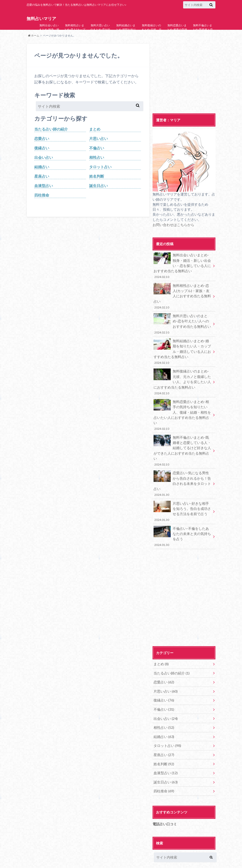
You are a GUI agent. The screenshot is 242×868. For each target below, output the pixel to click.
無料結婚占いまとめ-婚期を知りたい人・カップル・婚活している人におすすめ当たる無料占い (126, 35)
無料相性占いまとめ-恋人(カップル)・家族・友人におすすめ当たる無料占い (75, 33)
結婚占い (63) (164, 717)
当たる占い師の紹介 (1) (172, 657)
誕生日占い (99, 186)
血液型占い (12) (166, 751)
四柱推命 (42, 196)
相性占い (97, 158)
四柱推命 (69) (164, 768)
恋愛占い (42, 138)
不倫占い (97, 148)
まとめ (95, 129)
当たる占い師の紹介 (51, 129)
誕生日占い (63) (166, 760)
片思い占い (99, 138)
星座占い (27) (164, 734)
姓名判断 (97, 177)
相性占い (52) (164, 708)
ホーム (34, 35)
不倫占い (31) (164, 691)
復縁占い (42, 148)
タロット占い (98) (167, 726)
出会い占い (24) (166, 700)
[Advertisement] (184, 74)
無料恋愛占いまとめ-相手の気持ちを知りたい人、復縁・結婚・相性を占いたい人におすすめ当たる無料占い (177, 40)
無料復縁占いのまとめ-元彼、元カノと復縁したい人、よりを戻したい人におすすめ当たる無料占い (151, 37)
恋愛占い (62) (164, 665)
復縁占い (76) (164, 682)
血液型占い (44, 186)
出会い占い (44, 158)
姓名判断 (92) (164, 743)
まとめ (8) (161, 648)
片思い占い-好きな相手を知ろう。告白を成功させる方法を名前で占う (182, 497)
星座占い (42, 177)
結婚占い (42, 167)
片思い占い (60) (166, 674)
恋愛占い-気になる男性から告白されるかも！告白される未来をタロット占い (182, 471)
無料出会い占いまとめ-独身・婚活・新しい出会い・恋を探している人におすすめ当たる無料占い (49, 37)
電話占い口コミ (165, 801)
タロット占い (100, 167)
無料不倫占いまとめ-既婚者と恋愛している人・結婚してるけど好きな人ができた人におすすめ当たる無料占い (203, 37)
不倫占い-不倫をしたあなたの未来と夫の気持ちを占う (182, 521)
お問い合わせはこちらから (173, 225)
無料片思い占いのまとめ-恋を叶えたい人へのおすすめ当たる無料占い (100, 33)
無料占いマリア (41, 18)
